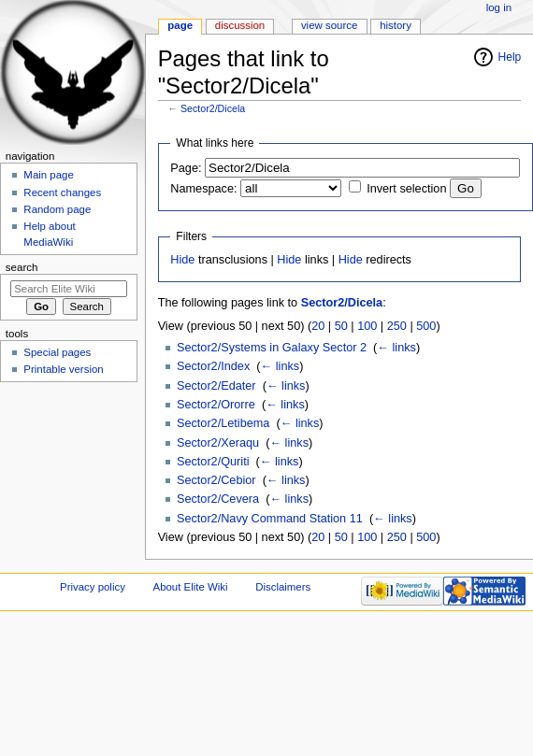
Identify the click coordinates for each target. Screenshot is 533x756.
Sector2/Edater (216, 386)
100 (367, 326)
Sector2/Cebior (216, 480)
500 (426, 326)
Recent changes (62, 193)
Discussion (240, 25)
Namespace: (203, 189)
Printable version (63, 369)
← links (396, 348)
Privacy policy (93, 587)
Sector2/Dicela (213, 108)
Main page (49, 175)
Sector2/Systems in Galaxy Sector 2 (272, 348)
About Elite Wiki (191, 587)
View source (329, 25)
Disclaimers (283, 587)
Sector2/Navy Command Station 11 (270, 519)
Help (510, 57)
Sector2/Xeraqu (218, 443)
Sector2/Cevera (218, 499)
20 (318, 326)
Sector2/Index (213, 366)
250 (397, 326)
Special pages (57, 352)
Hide (182, 260)
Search (22, 267)
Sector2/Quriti (213, 462)
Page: (186, 168)
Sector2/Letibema (223, 423)
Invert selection (406, 189)
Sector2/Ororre (216, 405)
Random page (57, 209)
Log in (499, 7)
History (396, 25)
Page (180, 25)
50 (341, 326)
